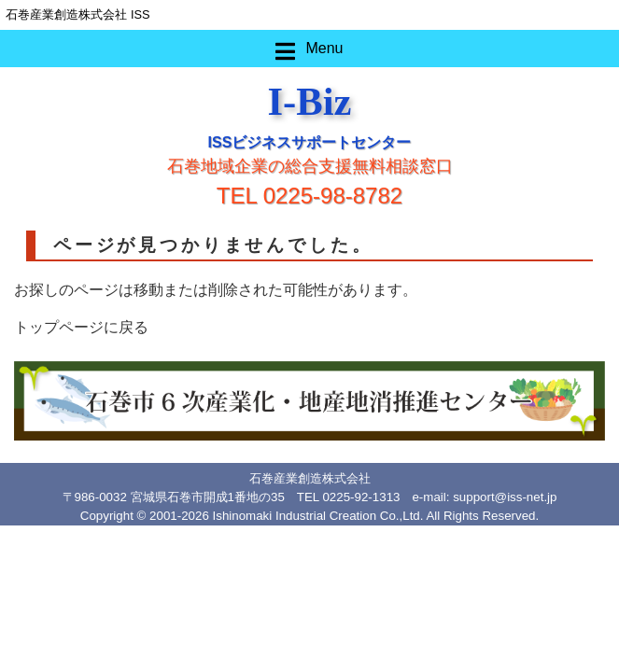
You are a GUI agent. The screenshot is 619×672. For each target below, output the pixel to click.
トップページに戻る (81, 327)
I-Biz (309, 101)
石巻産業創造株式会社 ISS (77, 14)
